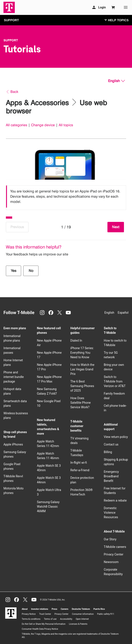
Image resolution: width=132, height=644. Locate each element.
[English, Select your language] (116, 81)
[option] (66, 197)
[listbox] (66, 197)
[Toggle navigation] (116, 20)
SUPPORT (11, 20)
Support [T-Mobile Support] (11, 40)
